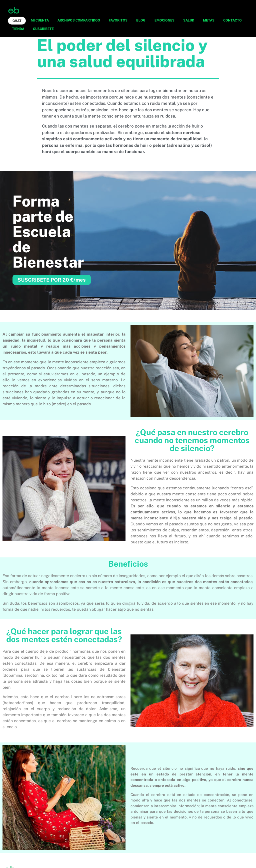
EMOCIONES (164, 20)
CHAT (17, 21)
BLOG (141, 20)
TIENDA (18, 29)
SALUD (189, 20)
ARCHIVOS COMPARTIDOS (79, 20)
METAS (209, 20)
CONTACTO (232, 20)
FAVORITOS (118, 20)
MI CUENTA (40, 20)
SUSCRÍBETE (43, 29)
